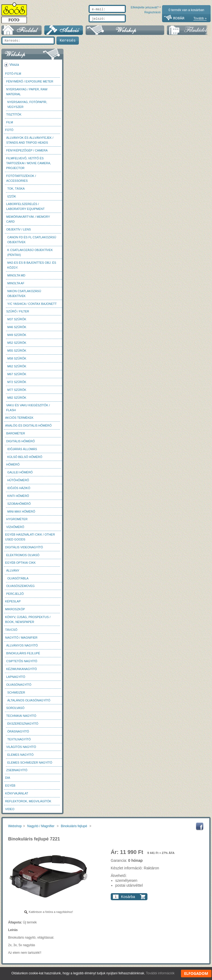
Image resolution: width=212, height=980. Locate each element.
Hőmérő (13, 467)
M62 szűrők (17, 369)
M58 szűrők (17, 361)
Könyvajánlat (17, 796)
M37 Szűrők (17, 322)
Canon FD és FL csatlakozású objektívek (32, 242)
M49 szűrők (17, 338)
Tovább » (200, 18)
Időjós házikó (19, 491)
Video (10, 812)
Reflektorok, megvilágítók (28, 804)
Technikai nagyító (21, 718)
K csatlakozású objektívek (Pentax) (30, 255)
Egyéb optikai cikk (20, 565)
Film (10, 125)
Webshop (15, 829)
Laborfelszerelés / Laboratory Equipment (25, 209)
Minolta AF (16, 286)
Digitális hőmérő (21, 444)
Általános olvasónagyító (29, 703)
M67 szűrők (17, 377)
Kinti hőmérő (18, 499)
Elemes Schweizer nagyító (30, 765)
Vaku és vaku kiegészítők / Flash (28, 410)
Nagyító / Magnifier (21, 640)
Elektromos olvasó (23, 558)
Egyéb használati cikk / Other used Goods (30, 540)
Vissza (14, 67)
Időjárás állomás (22, 452)
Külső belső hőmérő (25, 460)
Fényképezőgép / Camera (27, 153)
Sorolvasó (15, 711)
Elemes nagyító (20, 757)
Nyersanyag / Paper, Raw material (27, 94)
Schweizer (16, 695)
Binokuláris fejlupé (23, 656)
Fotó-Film (13, 76)
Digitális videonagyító (24, 550)
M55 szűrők (17, 353)
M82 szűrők (17, 400)
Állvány (13, 573)
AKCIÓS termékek (19, 420)
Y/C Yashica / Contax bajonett (32, 306)
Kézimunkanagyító (22, 672)
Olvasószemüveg (20, 589)
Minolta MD (16, 278)
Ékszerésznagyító (23, 726)
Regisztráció (152, 25)
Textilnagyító (19, 742)
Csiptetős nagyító (22, 664)
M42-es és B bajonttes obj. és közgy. (32, 268)
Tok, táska (16, 191)
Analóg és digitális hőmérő (28, 428)
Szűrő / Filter (18, 314)
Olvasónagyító (19, 687)
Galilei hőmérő (20, 475)
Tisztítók (14, 117)
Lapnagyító (16, 679)
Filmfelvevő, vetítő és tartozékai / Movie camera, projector (29, 166)
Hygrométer (17, 522)
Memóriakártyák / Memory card (28, 222)
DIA (8, 780)
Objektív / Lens (18, 232)
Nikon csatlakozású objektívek (24, 296)
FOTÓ (9, 133)
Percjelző (15, 596)
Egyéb (10, 788)
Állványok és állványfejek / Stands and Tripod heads (30, 143)
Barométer (16, 436)
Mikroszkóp (15, 612)
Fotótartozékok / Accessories (21, 181)
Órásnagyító (18, 734)
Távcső (11, 632)
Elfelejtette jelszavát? (127, 25)
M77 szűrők (17, 392)
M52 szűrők (17, 345)
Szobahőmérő (19, 506)
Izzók (12, 199)
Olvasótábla (18, 581)
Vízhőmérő (15, 530)
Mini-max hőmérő (21, 514)
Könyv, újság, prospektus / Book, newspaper (28, 622)
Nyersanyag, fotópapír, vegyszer (27, 107)
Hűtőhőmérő (18, 483)
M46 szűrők (17, 330)
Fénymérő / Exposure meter (30, 84)
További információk (160, 973)
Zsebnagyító (17, 773)
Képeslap (13, 604)
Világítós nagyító (21, 750)
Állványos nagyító (22, 648)
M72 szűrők (17, 385)
